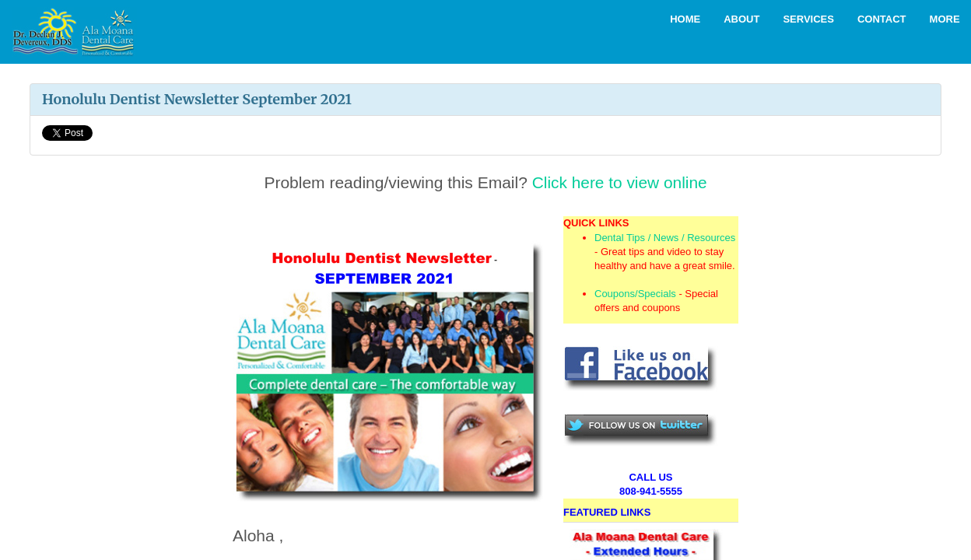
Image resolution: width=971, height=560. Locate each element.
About (741, 19)
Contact (882, 19)
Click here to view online (619, 182)
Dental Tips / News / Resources (665, 238)
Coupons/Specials (635, 294)
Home (685, 19)
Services (808, 19)
